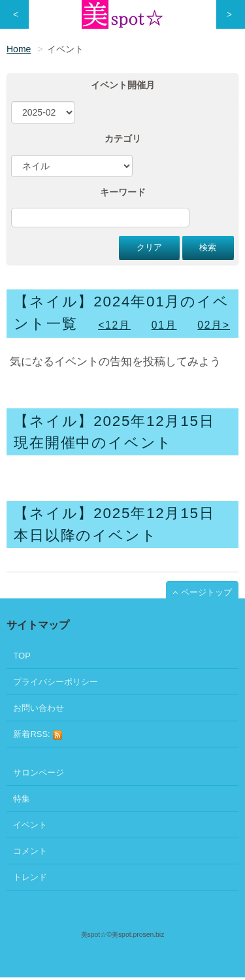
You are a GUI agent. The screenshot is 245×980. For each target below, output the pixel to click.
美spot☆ (94, 935)
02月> (214, 325)
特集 (22, 799)
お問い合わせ (39, 708)
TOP (22, 656)
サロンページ (39, 773)
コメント (30, 851)
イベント (30, 825)
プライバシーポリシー (56, 682)
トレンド (30, 877)
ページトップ (206, 592)
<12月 (114, 325)
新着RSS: (38, 735)
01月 (164, 325)
